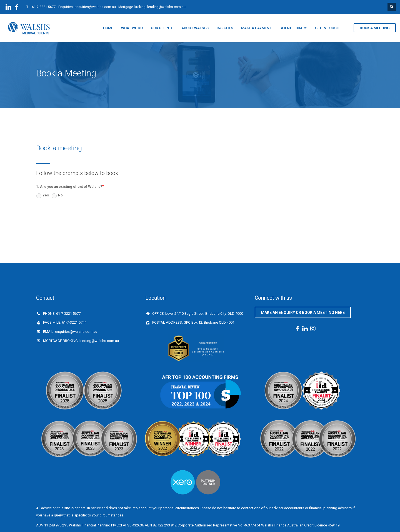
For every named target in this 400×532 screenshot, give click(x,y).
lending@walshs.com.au (166, 7)
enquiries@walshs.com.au (95, 7)
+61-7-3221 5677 (43, 7)
